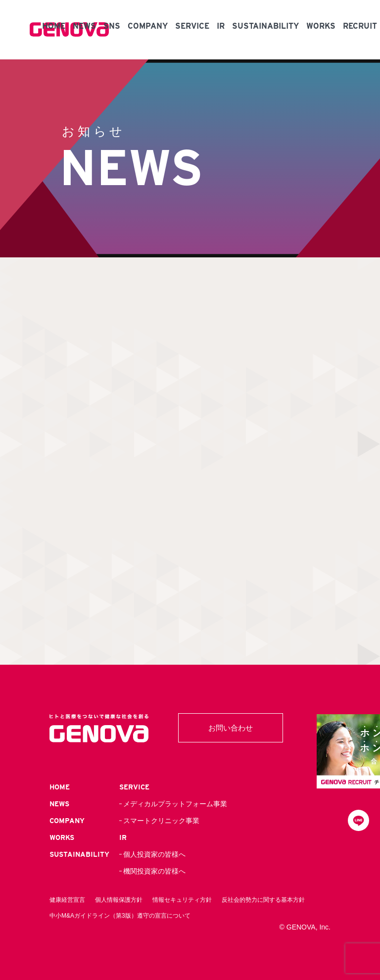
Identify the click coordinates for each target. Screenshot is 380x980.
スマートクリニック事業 (161, 821)
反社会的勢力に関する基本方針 (263, 900)
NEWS (84, 26)
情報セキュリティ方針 (182, 900)
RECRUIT (360, 26)
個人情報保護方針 (119, 900)
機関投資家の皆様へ (154, 871)
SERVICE (192, 26)
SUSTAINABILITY (265, 26)
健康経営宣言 (67, 900)
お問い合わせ (231, 728)
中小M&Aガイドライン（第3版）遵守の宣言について (120, 916)
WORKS (321, 26)
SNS (112, 26)
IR (221, 26)
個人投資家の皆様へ (154, 854)
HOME (54, 26)
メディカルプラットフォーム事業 (175, 804)
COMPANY (148, 26)
